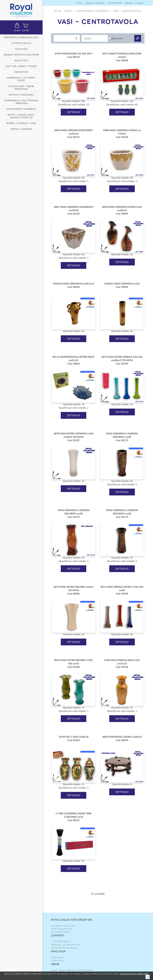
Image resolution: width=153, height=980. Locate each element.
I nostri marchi (114, 3)
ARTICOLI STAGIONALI (21, 94)
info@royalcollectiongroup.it (64, 948)
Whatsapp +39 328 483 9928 (65, 945)
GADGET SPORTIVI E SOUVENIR (21, 54)
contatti (139, 3)
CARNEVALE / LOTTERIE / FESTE (21, 79)
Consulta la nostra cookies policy (134, 974)
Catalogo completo (94, 3)
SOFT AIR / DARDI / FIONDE (21, 66)
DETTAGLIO (74, 112)
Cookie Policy (57, 960)
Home (79, 3)
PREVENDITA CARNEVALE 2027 (21, 37)
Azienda (128, 3)
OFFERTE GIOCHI (21, 43)
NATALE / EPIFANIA (21, 129)
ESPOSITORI (21, 72)
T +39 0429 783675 (61, 941)
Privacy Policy (58, 957)
